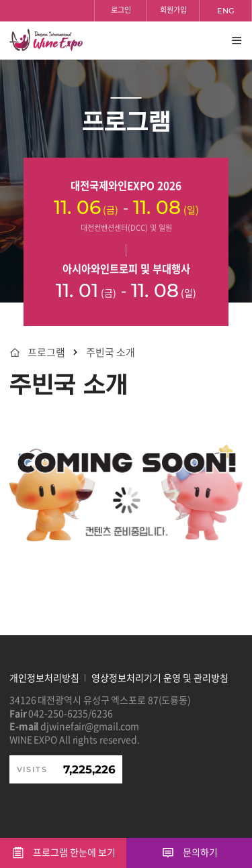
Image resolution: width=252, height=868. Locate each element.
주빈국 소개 (111, 352)
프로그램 (46, 352)
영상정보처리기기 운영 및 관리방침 (160, 677)
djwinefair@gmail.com (90, 726)
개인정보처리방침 (44, 677)
